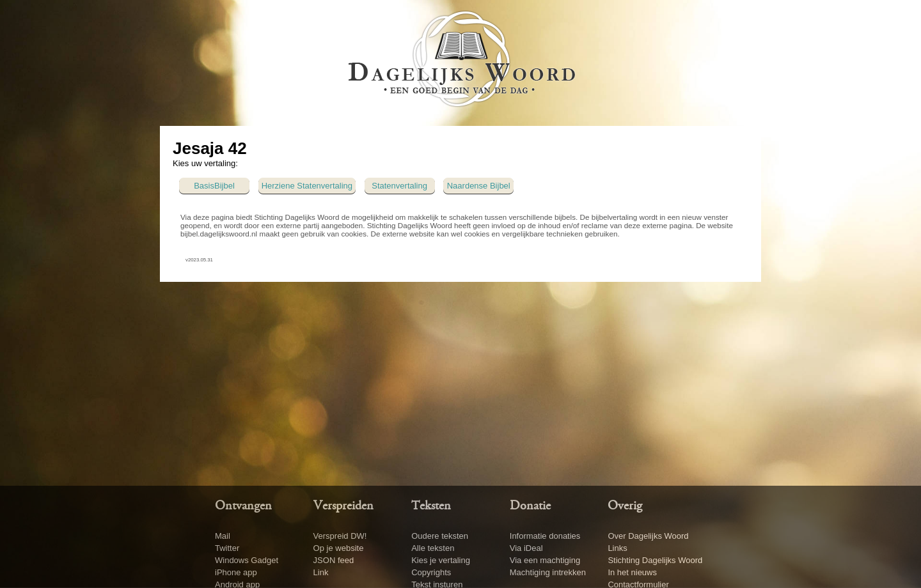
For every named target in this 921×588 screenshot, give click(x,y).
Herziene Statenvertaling (307, 186)
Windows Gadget (247, 560)
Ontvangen (243, 506)
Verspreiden (343, 506)
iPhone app (236, 572)
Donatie (530, 506)
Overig (625, 506)
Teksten (431, 506)
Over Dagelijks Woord (648, 536)
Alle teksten (433, 548)
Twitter (227, 548)
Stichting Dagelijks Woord (655, 560)
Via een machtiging (545, 560)
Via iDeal (526, 548)
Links (617, 548)
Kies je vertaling (441, 560)
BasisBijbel (214, 186)
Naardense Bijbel (479, 186)
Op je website (339, 548)
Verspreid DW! (340, 536)
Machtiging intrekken (548, 572)
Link (321, 572)
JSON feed (334, 560)
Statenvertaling (399, 186)
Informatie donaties (545, 536)
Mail (223, 536)
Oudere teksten (440, 536)
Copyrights (431, 572)
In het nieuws (632, 572)
